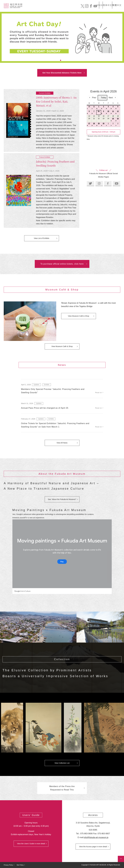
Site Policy (20, 865)
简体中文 (105, 2)
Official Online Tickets (107, 8)
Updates (36, 385)
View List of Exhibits (41, 238)
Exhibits (81, 8)
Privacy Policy (8, 865)
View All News (62, 443)
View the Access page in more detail (93, 847)
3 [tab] (64, 60)
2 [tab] (61, 60)
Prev (92, 98)
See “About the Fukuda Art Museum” (62, 499)
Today (102, 98)
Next (113, 98)
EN (96, 2)
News (72, 8)
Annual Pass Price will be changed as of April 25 (45, 408)
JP (88, 2)
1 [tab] (58, 60)
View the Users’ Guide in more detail (31, 844)
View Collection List (62, 763)
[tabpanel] (62, 37)
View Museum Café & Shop (79, 316)
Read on (99, 393)
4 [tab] (67, 60)
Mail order (91, 8)
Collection (61, 8)
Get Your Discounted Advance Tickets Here (62, 73)
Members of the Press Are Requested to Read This (62, 788)
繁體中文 (116, 2)
